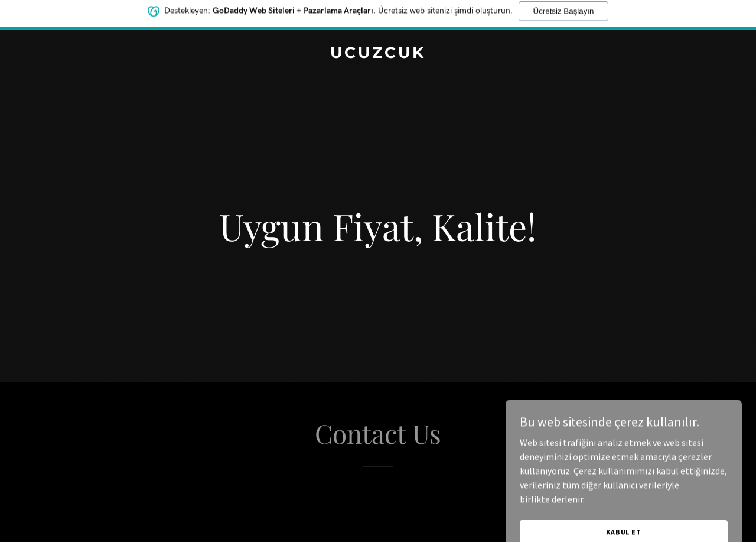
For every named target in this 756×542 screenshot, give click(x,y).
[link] (378, 54)
